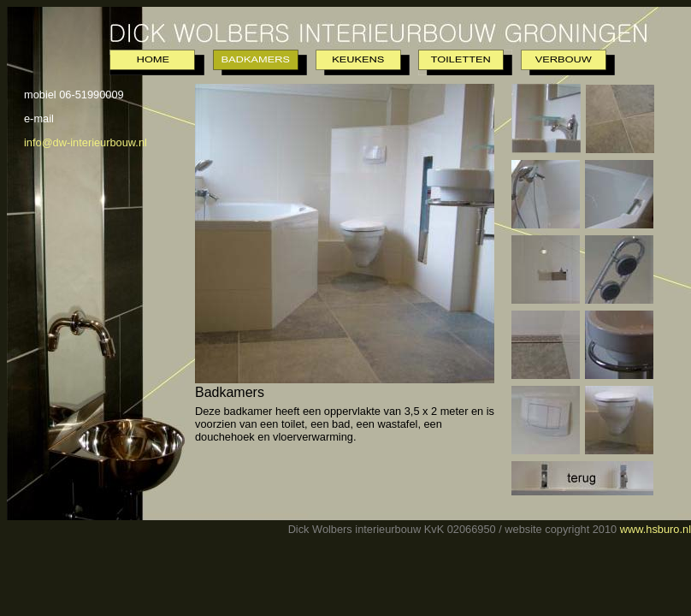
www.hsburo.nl (656, 529)
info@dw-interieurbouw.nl (86, 142)
